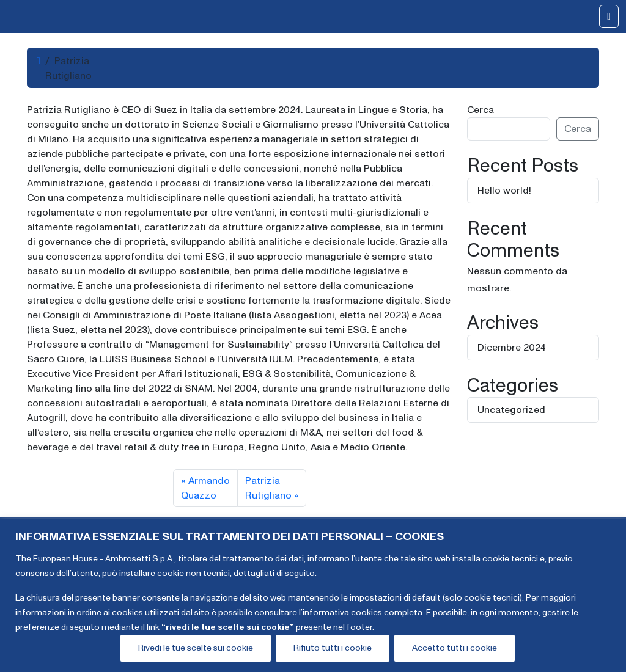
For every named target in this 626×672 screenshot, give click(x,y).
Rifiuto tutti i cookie (333, 648)
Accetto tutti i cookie (455, 648)
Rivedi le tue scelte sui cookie (196, 648)
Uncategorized (511, 410)
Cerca (481, 110)
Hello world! (504, 191)
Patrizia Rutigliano (268, 488)
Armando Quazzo (205, 488)
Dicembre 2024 (512, 348)
